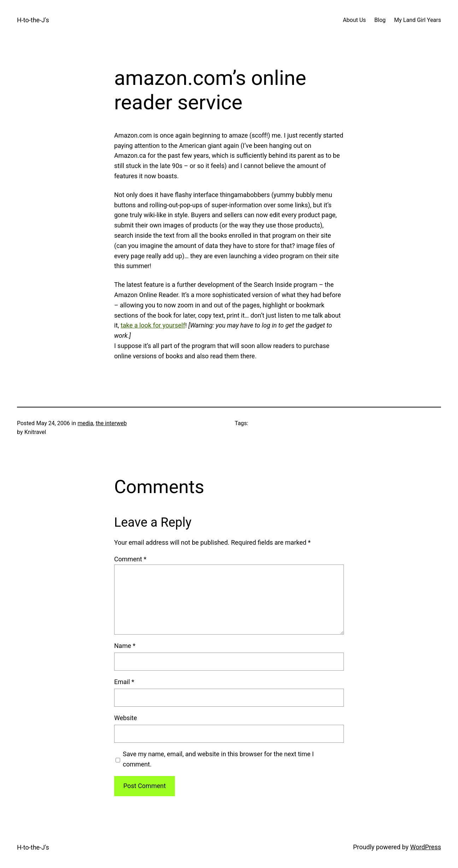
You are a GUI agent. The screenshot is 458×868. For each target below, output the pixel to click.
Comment (130, 559)
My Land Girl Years (418, 20)
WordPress (426, 847)
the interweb (111, 423)
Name (125, 646)
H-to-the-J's (33, 20)
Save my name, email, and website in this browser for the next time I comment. (218, 759)
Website (125, 718)
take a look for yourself (153, 325)
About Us (354, 20)
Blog (380, 20)
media (85, 423)
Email (124, 682)
